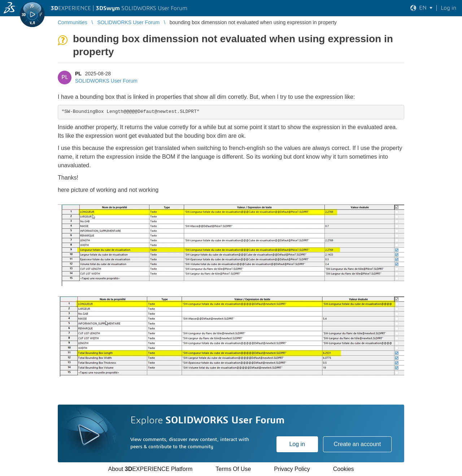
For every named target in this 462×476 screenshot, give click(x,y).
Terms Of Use (233, 469)
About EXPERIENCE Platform (150, 469)
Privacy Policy (292, 469)
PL (78, 74)
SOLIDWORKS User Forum (106, 81)
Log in (297, 444)
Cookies (344, 469)
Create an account (357, 444)
